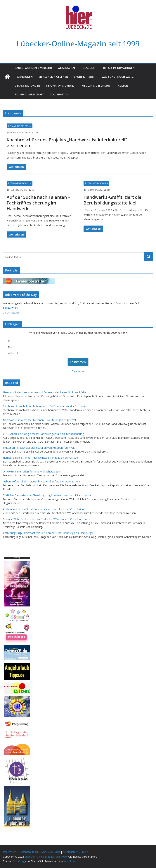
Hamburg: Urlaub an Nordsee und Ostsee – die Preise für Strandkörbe (45, 392)
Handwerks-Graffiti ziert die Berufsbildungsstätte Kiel (112, 200)
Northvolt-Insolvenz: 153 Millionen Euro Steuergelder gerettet (40, 420)
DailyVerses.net (11, 313)
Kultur (123, 86)
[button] (67, 94)
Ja (9, 341)
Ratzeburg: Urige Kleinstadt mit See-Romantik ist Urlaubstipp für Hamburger (48, 533)
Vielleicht (13, 353)
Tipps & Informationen (119, 68)
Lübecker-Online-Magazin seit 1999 (78, 43)
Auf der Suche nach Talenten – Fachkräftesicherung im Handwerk (38, 203)
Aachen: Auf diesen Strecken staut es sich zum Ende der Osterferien (43, 509)
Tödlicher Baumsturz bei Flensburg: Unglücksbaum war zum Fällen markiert (48, 495)
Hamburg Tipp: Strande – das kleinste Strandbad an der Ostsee (40, 458)
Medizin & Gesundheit (97, 86)
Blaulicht (90, 68)
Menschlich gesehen (53, 77)
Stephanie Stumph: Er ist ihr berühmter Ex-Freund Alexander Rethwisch (45, 406)
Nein (11, 347)
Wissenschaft (67, 68)
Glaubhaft (57, 94)
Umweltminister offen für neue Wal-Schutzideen (31, 471)
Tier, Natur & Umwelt (61, 86)
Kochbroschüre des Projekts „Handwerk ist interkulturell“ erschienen (67, 142)
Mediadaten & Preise (75, 852)
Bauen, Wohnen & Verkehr (33, 68)
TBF (36, 132)
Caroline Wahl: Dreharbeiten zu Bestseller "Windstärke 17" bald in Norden (47, 519)
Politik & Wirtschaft (29, 94)
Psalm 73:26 (11, 308)
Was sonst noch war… (118, 77)
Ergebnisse (78, 371)
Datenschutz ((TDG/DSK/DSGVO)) (40, 852)
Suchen (149, 257)
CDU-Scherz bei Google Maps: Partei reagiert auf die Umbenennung (43, 434)
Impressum (10, 852)
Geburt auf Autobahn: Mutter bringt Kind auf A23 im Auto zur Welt (42, 481)
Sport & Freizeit (85, 77)
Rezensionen (24, 77)
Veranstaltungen (27, 86)
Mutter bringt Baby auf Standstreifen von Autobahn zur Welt (39, 448)
